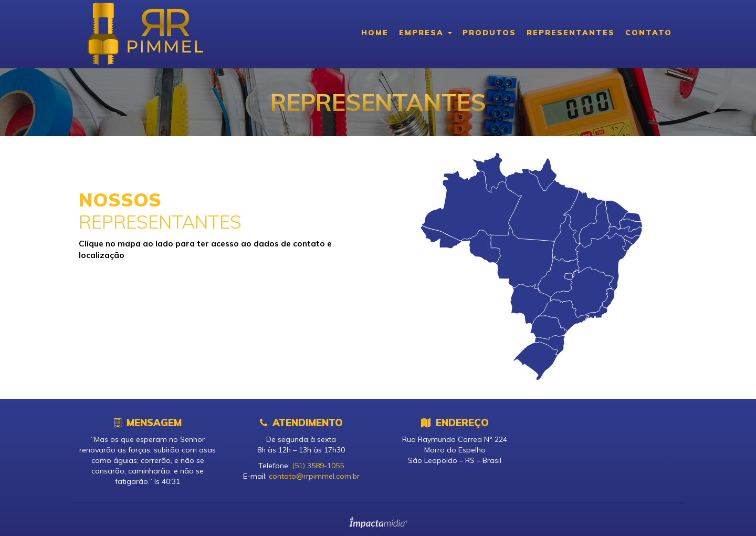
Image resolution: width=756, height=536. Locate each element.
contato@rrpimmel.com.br (314, 476)
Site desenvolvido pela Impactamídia (378, 522)
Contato (649, 33)
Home (375, 33)
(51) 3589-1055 (318, 466)
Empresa (426, 33)
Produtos (489, 33)
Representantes (571, 33)
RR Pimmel (144, 34)
